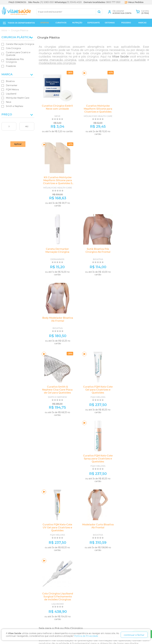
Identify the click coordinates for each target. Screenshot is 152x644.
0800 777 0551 (113, 2)
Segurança (9, 576)
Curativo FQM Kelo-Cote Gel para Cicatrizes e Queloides (94, 249)
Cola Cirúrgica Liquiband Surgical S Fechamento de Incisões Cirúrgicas (132, 321)
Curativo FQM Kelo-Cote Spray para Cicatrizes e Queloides (132, 249)
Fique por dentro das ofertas (32, 538)
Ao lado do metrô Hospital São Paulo (57, 575)
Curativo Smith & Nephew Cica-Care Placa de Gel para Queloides (55, 249)
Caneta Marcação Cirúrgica (20, 44)
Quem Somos (9, 559)
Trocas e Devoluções (14, 562)
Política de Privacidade (16, 566)
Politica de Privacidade (86, 636)
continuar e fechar (134, 635)
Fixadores (11, 66)
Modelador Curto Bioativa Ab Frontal (94, 319)
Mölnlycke (80, 443)
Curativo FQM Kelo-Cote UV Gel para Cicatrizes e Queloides (55, 321)
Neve (9, 102)
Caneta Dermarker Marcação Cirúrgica (55, 179)
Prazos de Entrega (13, 569)
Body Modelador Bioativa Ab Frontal (132, 179)
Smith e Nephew (15, 106)
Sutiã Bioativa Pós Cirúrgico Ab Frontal (94, 179)
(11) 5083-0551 (47, 2)
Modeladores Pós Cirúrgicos (15, 61)
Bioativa (10, 81)
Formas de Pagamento (15, 572)
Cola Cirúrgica (13, 48)
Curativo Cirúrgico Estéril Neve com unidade (55, 107)
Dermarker (12, 85)
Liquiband (11, 94)
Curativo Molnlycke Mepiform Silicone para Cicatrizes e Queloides (94, 109)
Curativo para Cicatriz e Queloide (18, 54)
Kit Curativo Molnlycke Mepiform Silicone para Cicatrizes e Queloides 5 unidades (132, 110)
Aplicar (18, 144)
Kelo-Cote (121, 443)
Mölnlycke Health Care (18, 98)
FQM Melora (12, 90)
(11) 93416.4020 (74, 2)
